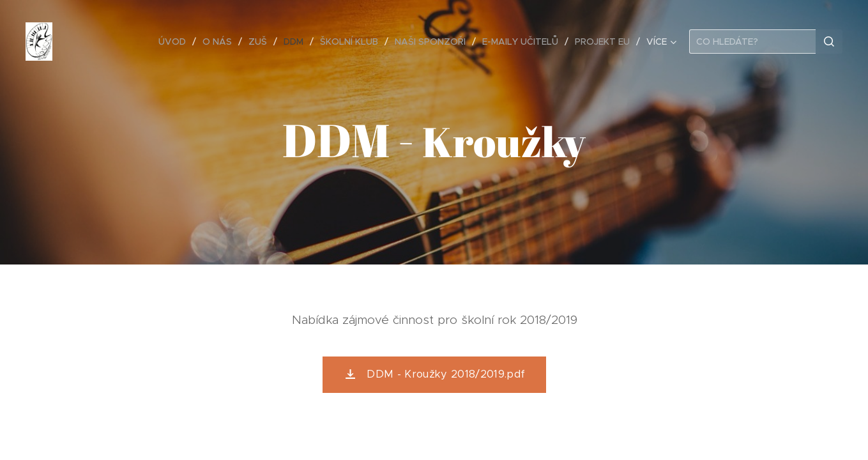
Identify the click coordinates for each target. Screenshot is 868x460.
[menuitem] (176, 42)
